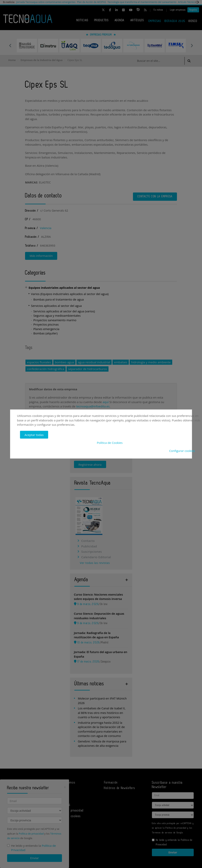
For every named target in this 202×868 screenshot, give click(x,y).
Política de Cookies (110, 443)
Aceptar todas (34, 435)
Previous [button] (10, 45)
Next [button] (192, 45)
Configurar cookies (182, 451)
